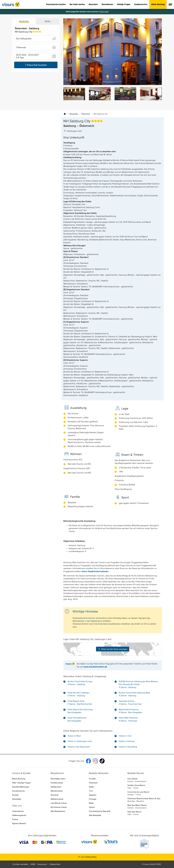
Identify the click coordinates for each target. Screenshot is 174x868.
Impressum (42, 864)
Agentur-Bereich (19, 823)
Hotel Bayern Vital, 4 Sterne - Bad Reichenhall (80, 703)
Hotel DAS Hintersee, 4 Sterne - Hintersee (128, 719)
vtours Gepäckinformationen (95, 572)
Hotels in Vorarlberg (128, 747)
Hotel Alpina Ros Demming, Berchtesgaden (80, 711)
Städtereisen (56, 787)
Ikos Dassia (145, 780)
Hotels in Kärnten (127, 741)
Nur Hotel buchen (77, 4)
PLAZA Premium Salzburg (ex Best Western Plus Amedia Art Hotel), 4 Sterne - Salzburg (138, 685)
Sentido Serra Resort (145, 787)
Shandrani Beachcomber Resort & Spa (145, 800)
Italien (91, 787)
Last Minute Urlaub (59, 803)
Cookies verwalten (20, 864)
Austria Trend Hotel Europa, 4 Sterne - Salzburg (80, 683)
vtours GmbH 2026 (153, 864)
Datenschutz (55, 864)
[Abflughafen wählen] (36, 39)
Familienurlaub (57, 783)
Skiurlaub (55, 795)
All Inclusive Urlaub (59, 807)
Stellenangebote (19, 815)
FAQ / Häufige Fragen (21, 783)
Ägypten (93, 795)
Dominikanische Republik (100, 811)
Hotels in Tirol (125, 736)
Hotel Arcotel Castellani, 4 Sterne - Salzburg (79, 694)
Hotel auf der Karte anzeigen (113, 649)
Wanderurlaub (57, 791)
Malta (91, 803)
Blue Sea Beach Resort (145, 807)
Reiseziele (93, 4)
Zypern (92, 807)
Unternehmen (18, 811)
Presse (15, 819)
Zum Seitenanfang (87, 857)
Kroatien (93, 779)
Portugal (93, 799)
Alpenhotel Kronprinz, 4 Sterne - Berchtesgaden (130, 711)
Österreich (93, 783)
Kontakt (15, 795)
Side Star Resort (145, 813)
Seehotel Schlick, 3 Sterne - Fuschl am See (130, 703)
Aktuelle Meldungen (21, 787)
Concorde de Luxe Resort (145, 793)
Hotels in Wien (74, 736)
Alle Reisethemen (58, 811)
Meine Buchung (158, 4)
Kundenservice (141, 4)
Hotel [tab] (48, 21)
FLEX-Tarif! (104, 12)
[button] (36, 47)
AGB (33, 864)
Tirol (91, 791)
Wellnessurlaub (57, 799)
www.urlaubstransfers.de (95, 667)
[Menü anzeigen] (170, 4)
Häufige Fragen (124, 4)
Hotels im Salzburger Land (80, 741)
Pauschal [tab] (24, 21)
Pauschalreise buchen (56, 4)
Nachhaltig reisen (58, 779)
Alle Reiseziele (95, 815)
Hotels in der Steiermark (79, 747)
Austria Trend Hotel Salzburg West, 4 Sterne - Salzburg (135, 694)
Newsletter (17, 799)
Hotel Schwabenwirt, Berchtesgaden (77, 719)
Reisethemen (107, 4)
